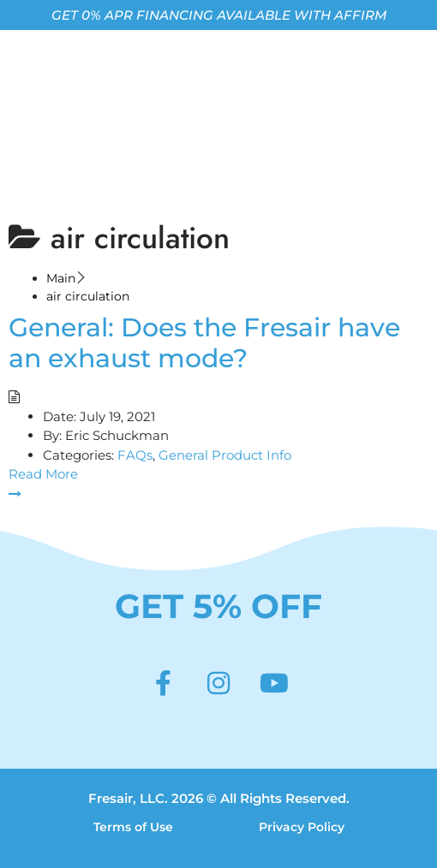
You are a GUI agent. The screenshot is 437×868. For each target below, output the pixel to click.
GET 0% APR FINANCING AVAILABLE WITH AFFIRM (219, 15)
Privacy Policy (302, 827)
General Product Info (225, 455)
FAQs (135, 455)
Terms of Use (133, 827)
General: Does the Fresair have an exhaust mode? (204, 343)
